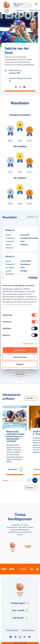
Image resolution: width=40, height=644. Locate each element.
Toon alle (31, 398)
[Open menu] (36, 4)
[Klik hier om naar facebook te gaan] (11, 637)
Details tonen (28, 344)
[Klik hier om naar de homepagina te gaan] (7, 7)
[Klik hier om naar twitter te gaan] (25, 637)
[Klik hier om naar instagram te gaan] (15, 637)
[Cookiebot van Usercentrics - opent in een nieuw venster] (28, 278)
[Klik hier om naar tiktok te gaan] (20, 637)
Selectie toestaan (20, 357)
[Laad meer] (20, 375)
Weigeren (20, 364)
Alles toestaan (20, 350)
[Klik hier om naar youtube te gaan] (29, 637)
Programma (21, 10)
